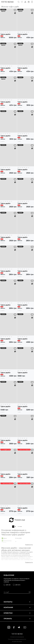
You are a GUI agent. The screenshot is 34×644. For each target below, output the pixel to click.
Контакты (17, 602)
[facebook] (14, 627)
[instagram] (9, 627)
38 (5, 32)
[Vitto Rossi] (7, 2)
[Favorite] (22, 2)
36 (1, 32)
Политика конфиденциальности (17, 639)
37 (3, 32)
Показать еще (20, 520)
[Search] (19, 2)
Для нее (8, 585)
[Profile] (25, 2)
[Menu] (32, 2)
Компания (17, 607)
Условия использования (17, 637)
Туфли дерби (5, 34)
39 (7, 32)
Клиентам (17, 613)
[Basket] (29, 2)
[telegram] (19, 627)
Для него (18, 585)
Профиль (17, 619)
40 (9, 32)
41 (29, 32)
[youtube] (25, 627)
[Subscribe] (29, 592)
